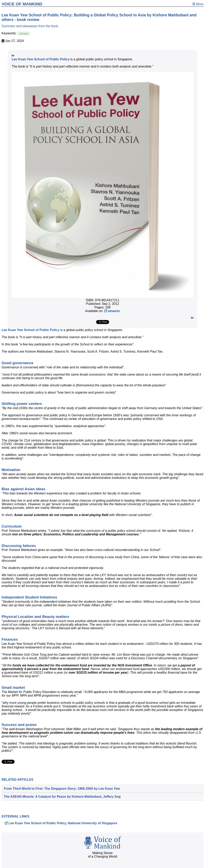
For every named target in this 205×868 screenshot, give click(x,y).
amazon (112, 311)
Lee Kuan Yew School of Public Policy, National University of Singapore (61, 823)
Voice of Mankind (22, 4)
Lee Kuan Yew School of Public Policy (41, 59)
